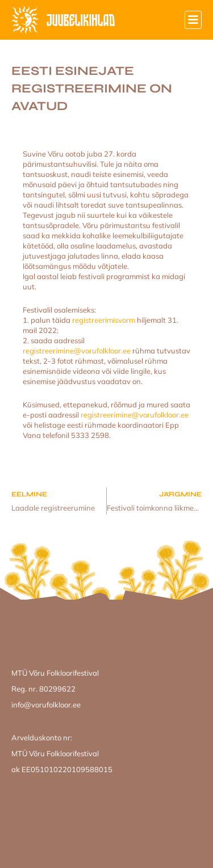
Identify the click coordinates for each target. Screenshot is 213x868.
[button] (193, 20)
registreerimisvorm (104, 320)
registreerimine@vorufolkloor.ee (77, 351)
